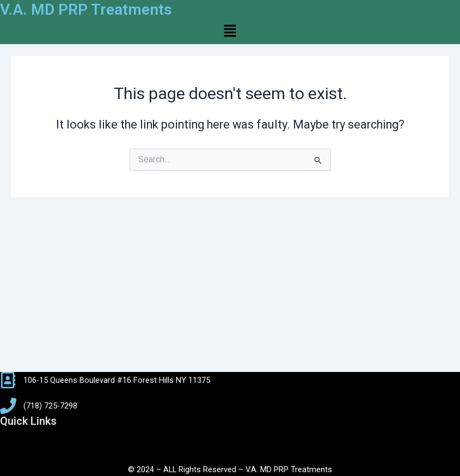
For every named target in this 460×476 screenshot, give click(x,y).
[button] (230, 32)
